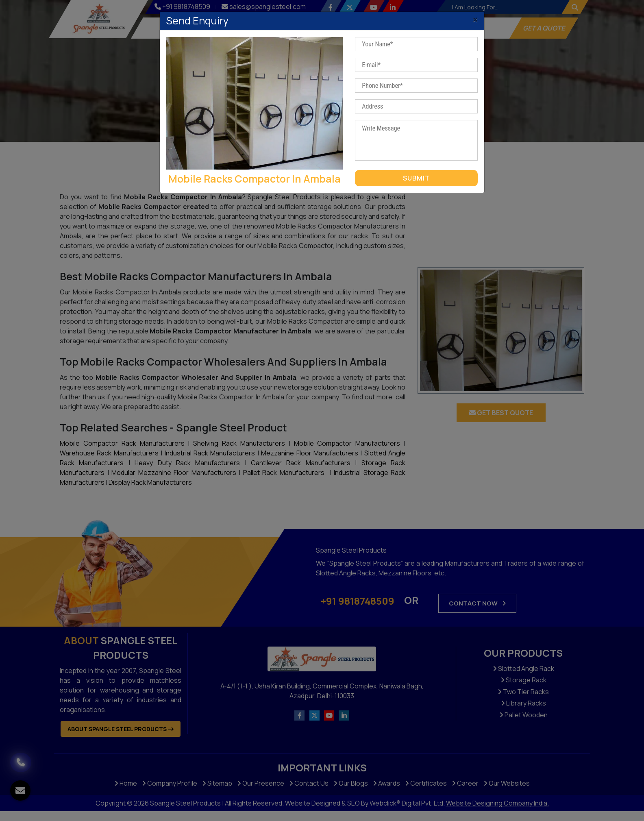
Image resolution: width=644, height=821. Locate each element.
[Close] (475, 17)
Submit (416, 178)
